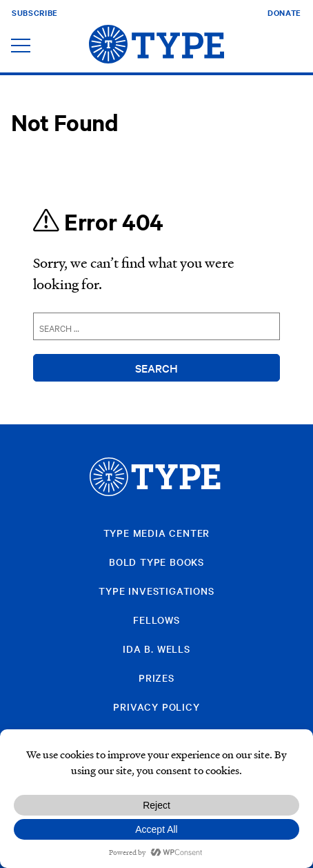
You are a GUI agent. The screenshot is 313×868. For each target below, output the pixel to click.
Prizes (156, 678)
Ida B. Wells (156, 649)
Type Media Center (157, 533)
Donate (284, 12)
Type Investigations (156, 591)
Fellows (156, 620)
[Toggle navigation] (21, 47)
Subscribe (35, 12)
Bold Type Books (156, 562)
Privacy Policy (156, 707)
